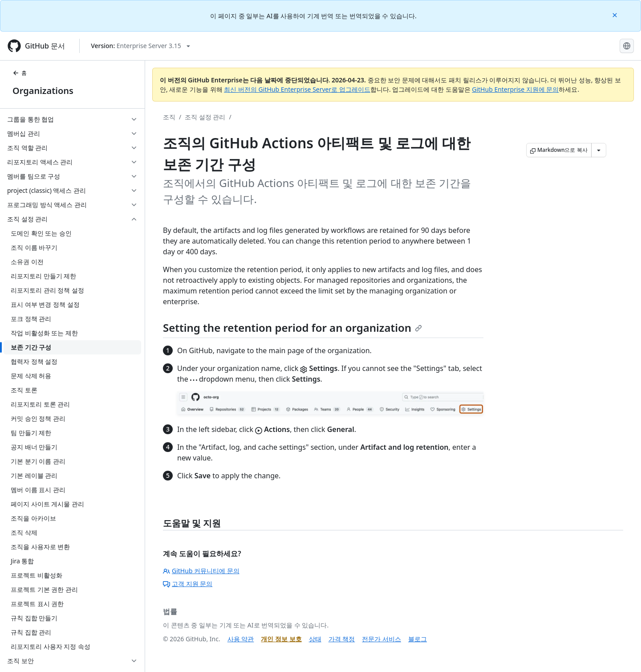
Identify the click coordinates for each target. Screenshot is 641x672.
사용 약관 (241, 639)
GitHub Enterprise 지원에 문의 (515, 89)
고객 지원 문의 (188, 584)
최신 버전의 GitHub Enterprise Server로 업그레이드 (297, 89)
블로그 (418, 639)
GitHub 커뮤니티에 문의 (201, 571)
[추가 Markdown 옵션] (599, 150)
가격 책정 (342, 639)
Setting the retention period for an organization (292, 328)
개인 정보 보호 (281, 639)
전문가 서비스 (381, 639)
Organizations (43, 91)
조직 (169, 117)
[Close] (616, 14)
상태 (315, 639)
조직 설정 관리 (205, 117)
